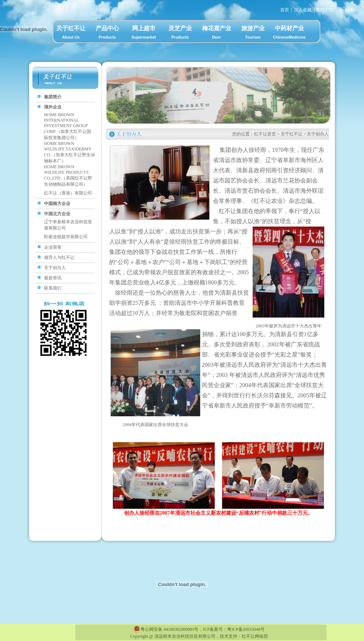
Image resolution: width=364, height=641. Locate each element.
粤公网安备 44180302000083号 (166, 629)
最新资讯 (53, 278)
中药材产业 (289, 34)
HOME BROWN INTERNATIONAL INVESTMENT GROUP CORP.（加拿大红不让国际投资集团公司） (68, 126)
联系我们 (53, 288)
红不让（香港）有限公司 (68, 193)
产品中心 (107, 34)
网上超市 (144, 34)
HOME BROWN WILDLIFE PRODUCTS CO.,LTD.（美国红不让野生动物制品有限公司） (68, 176)
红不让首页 (265, 134)
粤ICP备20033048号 (246, 629)
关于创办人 (55, 268)
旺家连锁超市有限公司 (66, 237)
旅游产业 (253, 34)
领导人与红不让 (59, 257)
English (346, 10)
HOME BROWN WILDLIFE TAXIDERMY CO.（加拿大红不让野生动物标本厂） (70, 152)
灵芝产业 (180, 34)
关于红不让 (71, 34)
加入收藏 (303, 10)
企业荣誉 (53, 247)
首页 (285, 10)
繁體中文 (325, 10)
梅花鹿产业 (217, 34)
